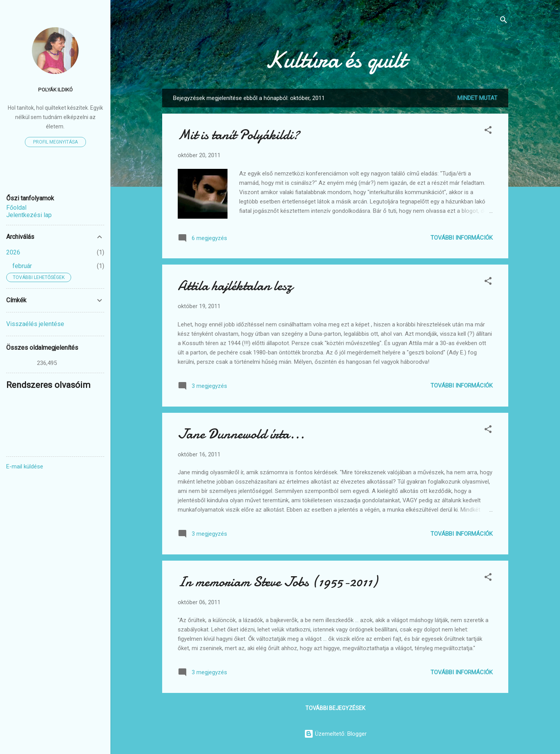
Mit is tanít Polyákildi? (239, 135)
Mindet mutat (477, 98)
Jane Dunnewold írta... (241, 434)
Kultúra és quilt (335, 60)
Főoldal (16, 208)
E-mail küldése (25, 466)
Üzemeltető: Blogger (335, 734)
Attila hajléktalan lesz (235, 286)
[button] (488, 131)
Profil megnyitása (55, 142)
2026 (13, 252)
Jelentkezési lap (29, 215)
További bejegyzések (335, 708)
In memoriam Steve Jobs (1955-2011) (277, 582)
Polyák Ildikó (55, 89)
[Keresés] (504, 21)
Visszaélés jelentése (35, 324)
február (22, 266)
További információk (462, 238)
